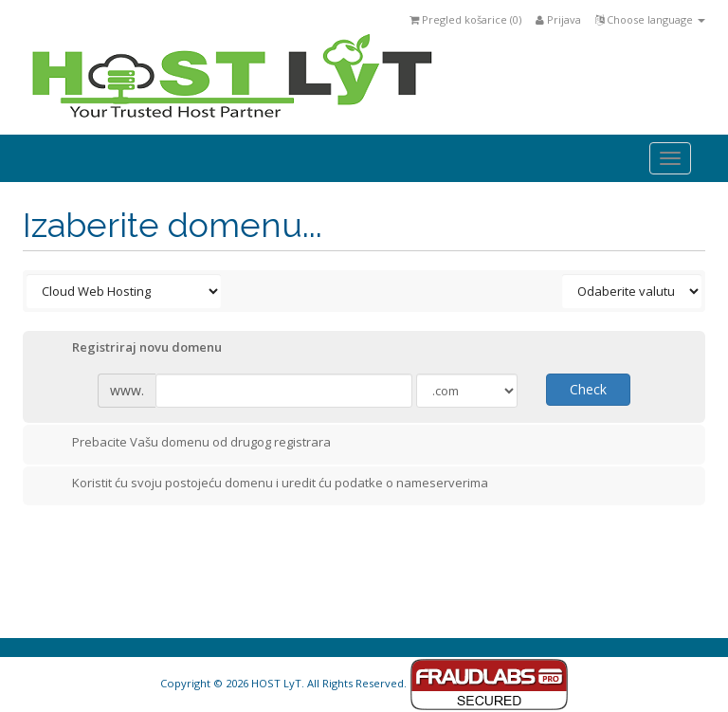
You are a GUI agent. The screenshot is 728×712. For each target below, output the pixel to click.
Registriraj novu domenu (132, 349)
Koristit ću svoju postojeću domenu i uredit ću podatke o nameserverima (265, 484)
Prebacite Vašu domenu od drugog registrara (186, 444)
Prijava (558, 19)
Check (588, 389)
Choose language (650, 19)
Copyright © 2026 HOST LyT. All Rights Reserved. (364, 683)
